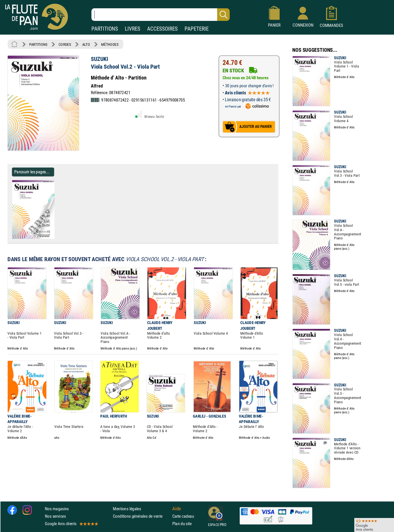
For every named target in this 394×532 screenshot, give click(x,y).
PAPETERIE (197, 29)
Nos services (55, 516)
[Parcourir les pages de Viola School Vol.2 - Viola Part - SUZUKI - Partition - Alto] (57, 238)
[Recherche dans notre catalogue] (161, 15)
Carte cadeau (183, 516)
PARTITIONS (105, 29)
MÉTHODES (110, 44)
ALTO (86, 44)
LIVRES (133, 29)
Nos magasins (57, 509)
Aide (177, 509)
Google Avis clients (71, 524)
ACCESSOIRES (162, 29)
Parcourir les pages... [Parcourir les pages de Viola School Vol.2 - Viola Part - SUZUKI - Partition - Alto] (32, 172)
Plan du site (182, 524)
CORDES (65, 44)
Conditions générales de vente (141, 516)
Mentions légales (127, 509)
